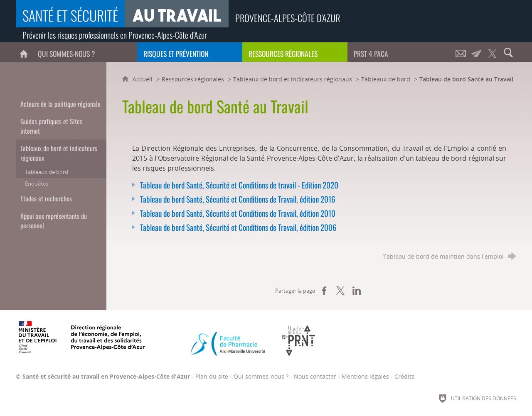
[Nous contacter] (461, 52)
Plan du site (212, 376)
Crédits (404, 376)
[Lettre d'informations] (477, 52)
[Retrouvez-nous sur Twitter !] (493, 52)
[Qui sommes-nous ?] (84, 52)
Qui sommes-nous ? (261, 376)
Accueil (143, 79)
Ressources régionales (193, 79)
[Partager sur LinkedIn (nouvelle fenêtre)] (357, 291)
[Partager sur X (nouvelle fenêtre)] (340, 291)
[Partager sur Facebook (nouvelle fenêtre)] (324, 291)
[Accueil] (24, 52)
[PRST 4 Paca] (400, 52)
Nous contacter (315, 376)
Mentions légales (365, 376)
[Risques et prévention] (190, 52)
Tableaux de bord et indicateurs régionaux (293, 79)
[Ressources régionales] (295, 52)
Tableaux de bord (386, 79)
